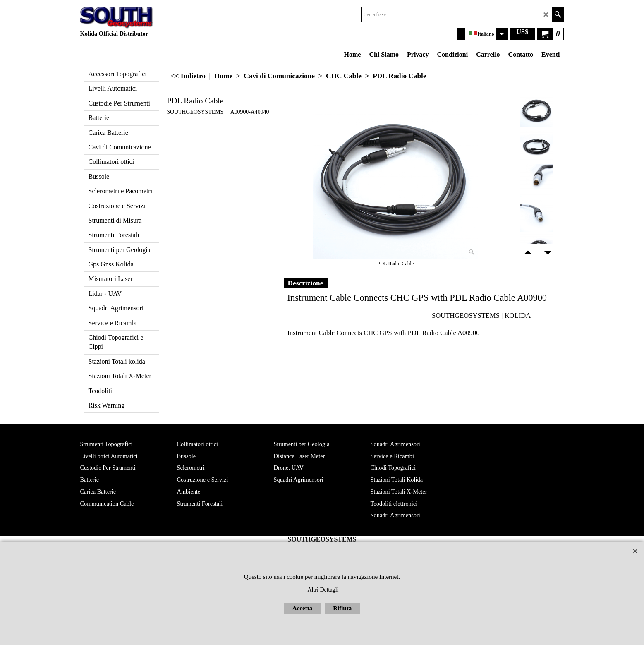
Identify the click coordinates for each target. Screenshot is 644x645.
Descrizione (306, 283)
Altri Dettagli (323, 590)
